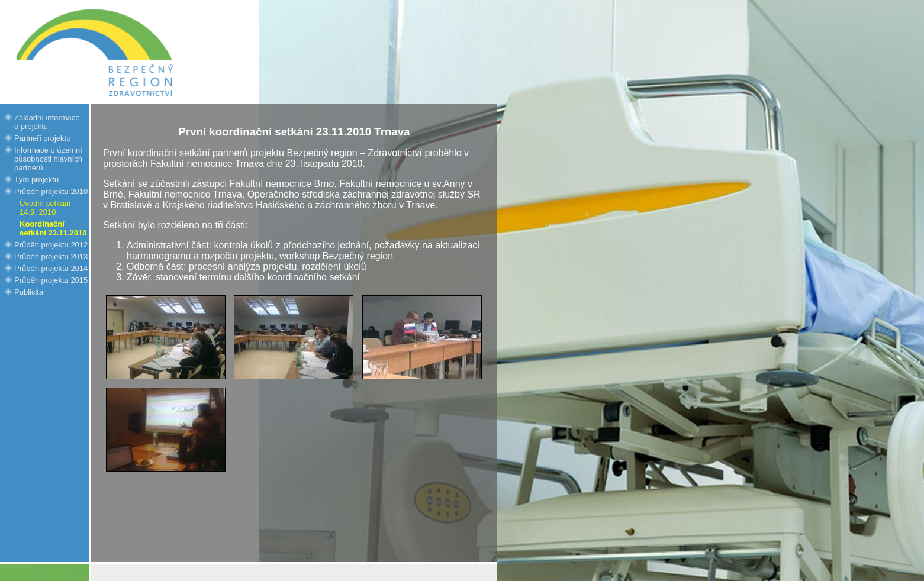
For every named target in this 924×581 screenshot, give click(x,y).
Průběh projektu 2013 (51, 256)
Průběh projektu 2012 (51, 245)
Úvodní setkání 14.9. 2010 (45, 208)
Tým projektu (36, 180)
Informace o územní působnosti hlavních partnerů (48, 159)
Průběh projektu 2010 (51, 191)
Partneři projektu (42, 138)
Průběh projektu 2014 (51, 268)
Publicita (29, 292)
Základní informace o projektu (47, 122)
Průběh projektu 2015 (51, 280)
